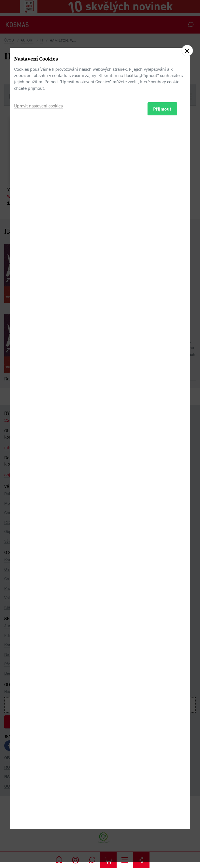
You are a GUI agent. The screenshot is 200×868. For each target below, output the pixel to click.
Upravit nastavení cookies (38, 460)
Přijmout (162, 464)
